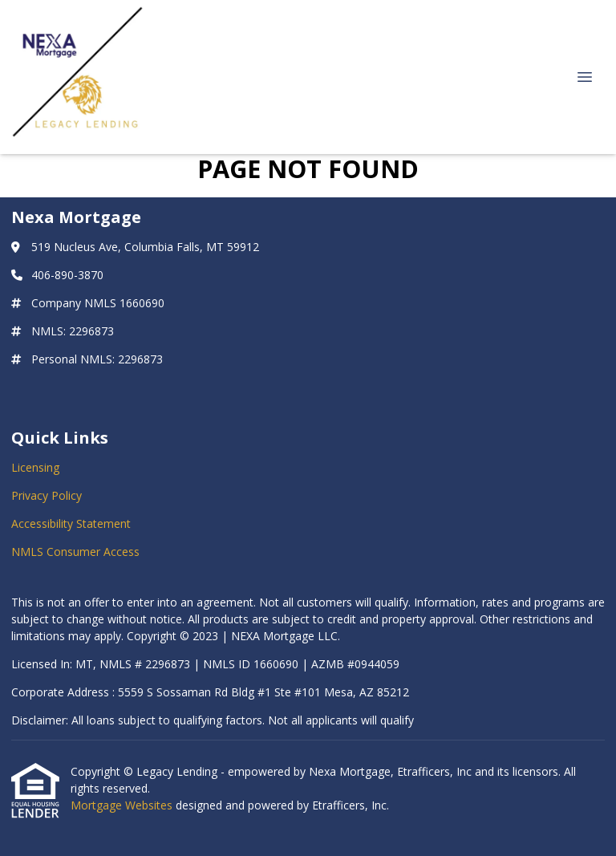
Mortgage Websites (123, 805)
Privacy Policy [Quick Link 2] (47, 495)
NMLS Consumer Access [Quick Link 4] (75, 552)
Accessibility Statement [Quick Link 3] (71, 523)
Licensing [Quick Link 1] (35, 467)
